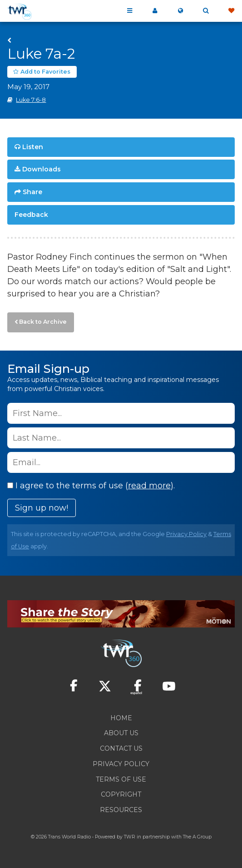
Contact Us (121, 748)
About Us (121, 733)
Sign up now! (42, 508)
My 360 (155, 11)
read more (149, 486)
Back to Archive (43, 322)
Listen (33, 147)
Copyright (121, 794)
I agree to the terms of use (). (91, 486)
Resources (121, 810)
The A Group (197, 837)
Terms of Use (121, 779)
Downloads (42, 169)
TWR (130, 837)
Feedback (31, 215)
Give (231, 11)
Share (32, 192)
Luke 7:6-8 (31, 100)
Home (121, 718)
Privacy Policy (186, 534)
